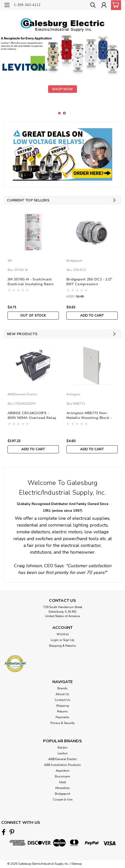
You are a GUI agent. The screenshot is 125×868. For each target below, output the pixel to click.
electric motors (67, 532)
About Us (62, 694)
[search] (92, 6)
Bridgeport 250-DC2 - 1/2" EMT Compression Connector (89, 282)
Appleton (63, 771)
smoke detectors (33, 532)
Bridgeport (62, 794)
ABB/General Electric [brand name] (22, 394)
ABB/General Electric (63, 759)
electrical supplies (91, 518)
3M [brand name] (10, 261)
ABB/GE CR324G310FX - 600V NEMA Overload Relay (32, 415)
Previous (110, 200)
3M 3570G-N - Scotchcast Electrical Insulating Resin (31, 282)
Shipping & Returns (62, 646)
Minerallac (63, 788)
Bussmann (62, 776)
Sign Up (69, 640)
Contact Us (62, 700)
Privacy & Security (62, 723)
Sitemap (77, 864)
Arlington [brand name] (73, 394)
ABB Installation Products (62, 765)
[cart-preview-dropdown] (115, 5)
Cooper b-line (63, 800)
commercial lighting (68, 525)
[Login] (104, 6)
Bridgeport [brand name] (74, 261)
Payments (62, 717)
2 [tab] (65, 113)
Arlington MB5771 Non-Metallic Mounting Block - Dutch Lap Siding (89, 416)
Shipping (62, 706)
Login (55, 640)
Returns (62, 711)
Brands (62, 688)
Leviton (63, 753)
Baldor (62, 748)
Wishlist (63, 634)
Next (114, 200)
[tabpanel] (62, 69)
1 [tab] (59, 113)
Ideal (63, 782)
